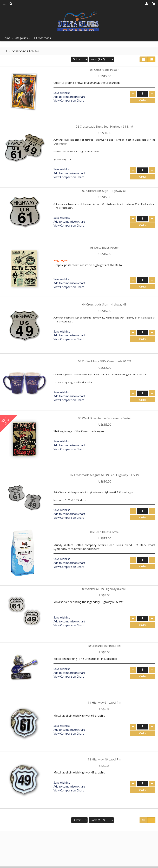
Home (6, 38)
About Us (117, 841)
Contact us (134, 841)
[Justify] (151, 59)
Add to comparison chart (69, 97)
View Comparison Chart (69, 101)
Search (150, 841)
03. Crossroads (41, 38)
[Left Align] (144, 59)
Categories (21, 38)
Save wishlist (62, 93)
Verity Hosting (93, 864)
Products (101, 841)
